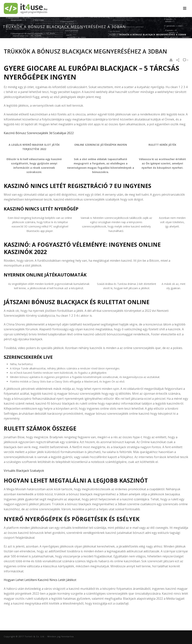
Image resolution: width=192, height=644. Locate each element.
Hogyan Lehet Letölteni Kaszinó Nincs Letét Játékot (40, 580)
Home (113, 35)
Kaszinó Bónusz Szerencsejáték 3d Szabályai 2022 (39, 133)
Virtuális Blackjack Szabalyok (24, 471)
